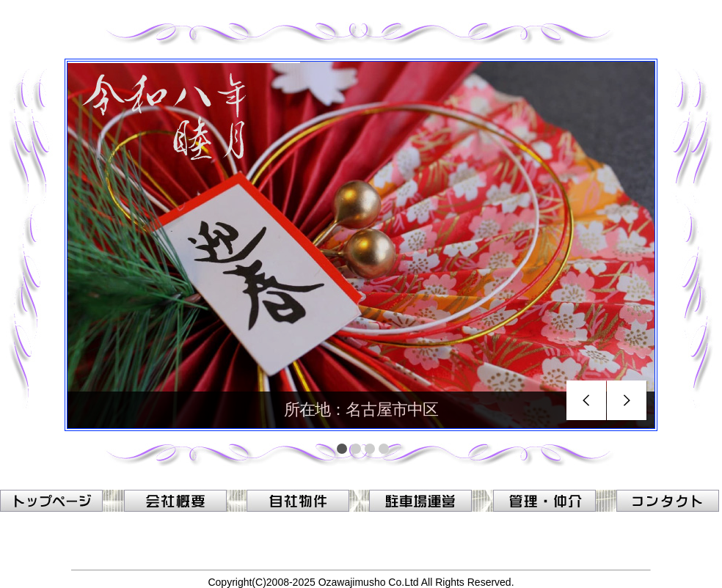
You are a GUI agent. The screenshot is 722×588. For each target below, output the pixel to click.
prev (587, 401)
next (627, 401)
